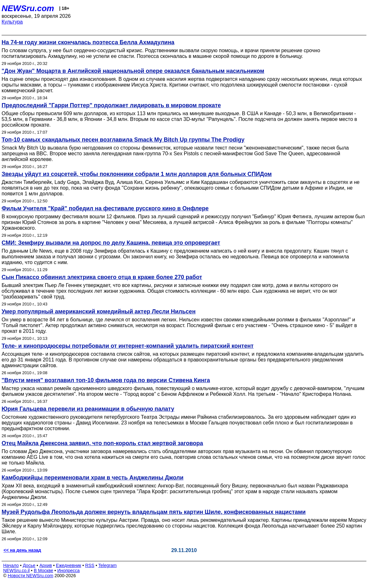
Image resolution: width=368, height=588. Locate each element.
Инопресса (69, 570)
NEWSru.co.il (16, 570)
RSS (90, 565)
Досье (29, 565)
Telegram (108, 565)
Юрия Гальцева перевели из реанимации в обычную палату (88, 409)
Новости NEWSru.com (30, 576)
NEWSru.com (28, 8)
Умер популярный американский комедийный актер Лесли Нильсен (99, 311)
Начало (11, 565)
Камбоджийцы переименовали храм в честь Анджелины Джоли (93, 478)
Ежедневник (69, 565)
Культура (12, 22)
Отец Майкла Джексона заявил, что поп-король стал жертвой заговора (102, 443)
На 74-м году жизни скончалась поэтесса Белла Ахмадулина (88, 42)
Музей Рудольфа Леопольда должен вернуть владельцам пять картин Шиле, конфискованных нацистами (154, 512)
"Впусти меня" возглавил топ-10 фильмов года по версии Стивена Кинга (106, 380)
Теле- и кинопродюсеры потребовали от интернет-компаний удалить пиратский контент (128, 346)
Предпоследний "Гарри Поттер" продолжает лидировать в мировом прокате (111, 105)
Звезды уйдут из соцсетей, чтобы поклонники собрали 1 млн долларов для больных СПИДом (137, 174)
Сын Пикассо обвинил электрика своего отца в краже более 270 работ (102, 277)
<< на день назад (22, 550)
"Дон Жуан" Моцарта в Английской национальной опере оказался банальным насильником (133, 71)
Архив (46, 565)
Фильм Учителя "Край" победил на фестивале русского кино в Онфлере (105, 208)
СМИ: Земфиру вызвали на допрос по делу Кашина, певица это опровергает (111, 243)
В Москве (43, 570)
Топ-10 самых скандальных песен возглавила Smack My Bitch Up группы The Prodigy (123, 140)
